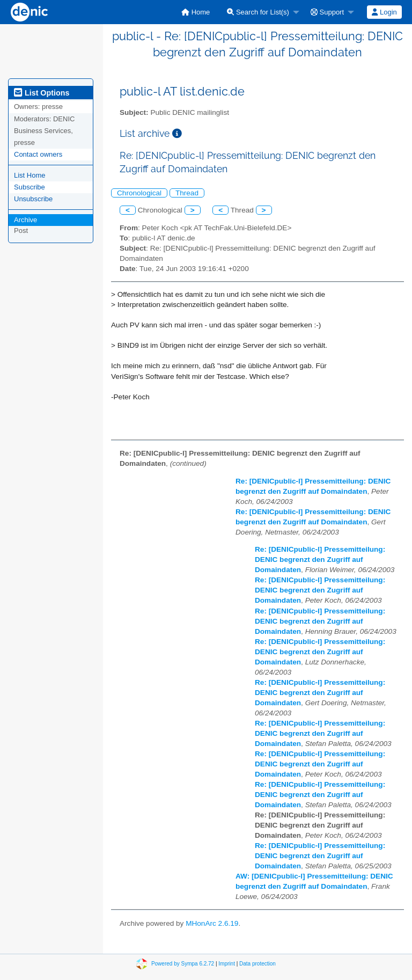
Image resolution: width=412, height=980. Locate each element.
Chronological (139, 193)
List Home (30, 175)
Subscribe (30, 187)
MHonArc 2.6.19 (212, 923)
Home (196, 12)
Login (384, 12)
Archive (25, 220)
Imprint (227, 964)
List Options (42, 93)
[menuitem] (196, 12)
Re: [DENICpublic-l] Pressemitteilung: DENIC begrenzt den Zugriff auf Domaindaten (320, 560)
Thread (187, 193)
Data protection (257, 964)
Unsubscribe (33, 199)
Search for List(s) (258, 12)
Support (327, 12)
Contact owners (38, 154)
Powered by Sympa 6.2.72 (183, 964)
